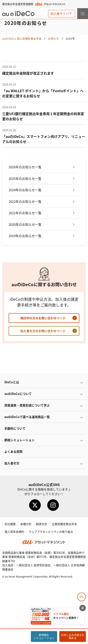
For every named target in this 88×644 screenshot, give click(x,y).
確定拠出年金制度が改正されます (28, 73)
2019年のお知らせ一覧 (25, 236)
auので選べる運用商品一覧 (27, 417)
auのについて (18, 394)
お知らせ (54, 38)
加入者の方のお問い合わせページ (43, 331)
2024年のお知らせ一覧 (25, 190)
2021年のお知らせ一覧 (25, 213)
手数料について (15, 428)
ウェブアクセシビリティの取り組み (51, 532)
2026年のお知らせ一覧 (25, 167)
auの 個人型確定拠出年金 (22, 38)
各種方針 (26, 524)
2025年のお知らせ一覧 (25, 178)
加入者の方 (12, 463)
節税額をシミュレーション (44, 636)
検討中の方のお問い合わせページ (43, 318)
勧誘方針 (42, 524)
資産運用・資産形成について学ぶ (27, 405)
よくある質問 (13, 451)
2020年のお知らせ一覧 (25, 224)
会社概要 (10, 524)
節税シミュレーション (19, 440)
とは (12, 382)
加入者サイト (60, 14)
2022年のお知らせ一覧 (25, 201)
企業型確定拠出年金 (64, 524)
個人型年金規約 (14, 532)
